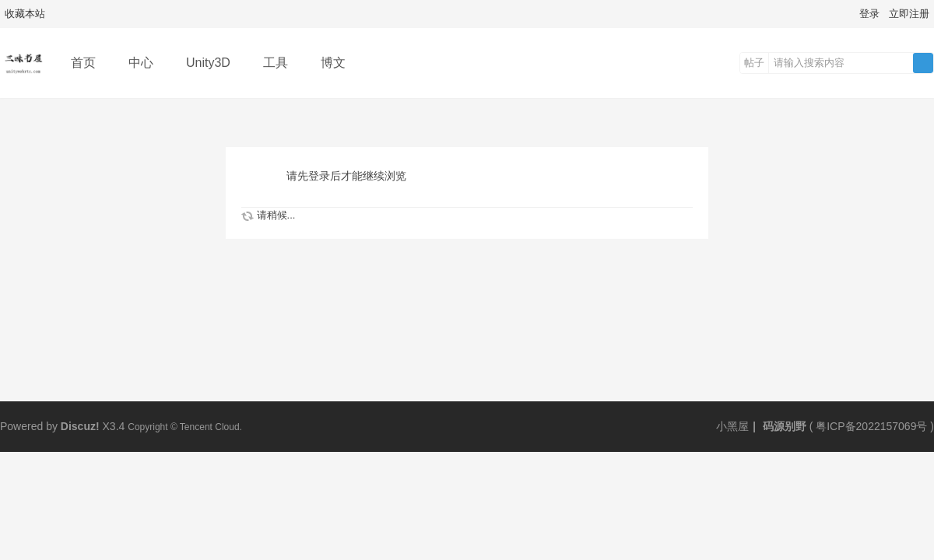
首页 (83, 63)
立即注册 (909, 14)
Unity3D (208, 63)
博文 (333, 63)
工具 (276, 63)
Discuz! (80, 426)
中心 (141, 63)
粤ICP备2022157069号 (871, 426)
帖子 (754, 63)
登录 (869, 14)
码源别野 (783, 426)
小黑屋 (732, 426)
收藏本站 (25, 14)
